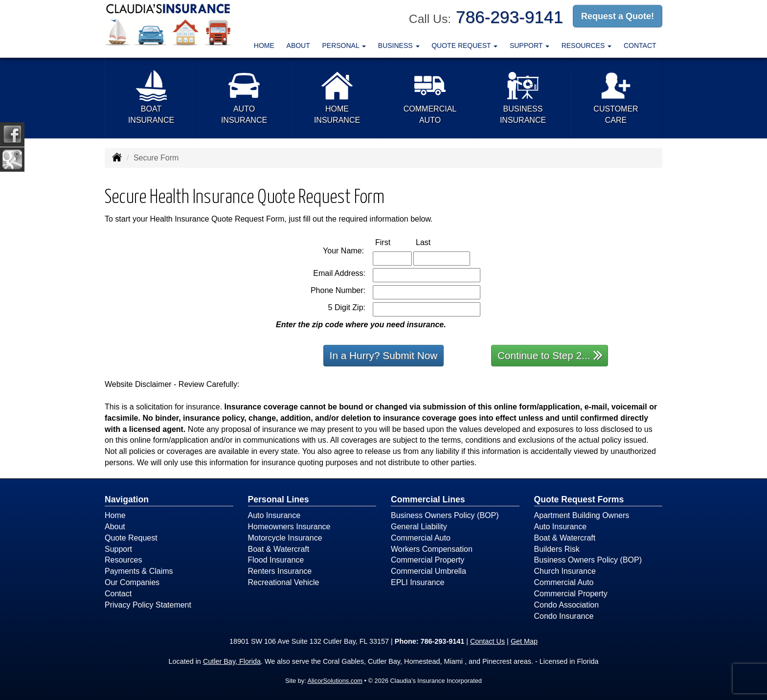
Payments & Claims (139, 571)
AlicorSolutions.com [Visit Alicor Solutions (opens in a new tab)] (335, 681)
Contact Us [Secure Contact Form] (487, 641)
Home (264, 45)
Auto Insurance (274, 515)
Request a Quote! (618, 16)
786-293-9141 (509, 17)
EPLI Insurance (417, 582)
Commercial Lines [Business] (428, 499)
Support (118, 549)
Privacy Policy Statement (148, 605)
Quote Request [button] (464, 45)
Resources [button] (587, 45)
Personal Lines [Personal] (279, 499)
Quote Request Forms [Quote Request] (579, 499)
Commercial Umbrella (429, 571)
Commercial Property (428, 560)
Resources (123, 560)
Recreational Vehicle (284, 582)
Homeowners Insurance (289, 527)
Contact (640, 45)
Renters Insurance (280, 571)
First (393, 242)
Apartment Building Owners (582, 515)
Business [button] (399, 45)
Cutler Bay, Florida (232, 661)
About (298, 45)
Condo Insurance (564, 616)
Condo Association (567, 605)
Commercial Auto (421, 538)
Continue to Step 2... (550, 355)
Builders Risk (557, 549)
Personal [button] (344, 45)
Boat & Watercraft (279, 549)
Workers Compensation (432, 549)
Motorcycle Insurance (285, 538)
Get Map (524, 641)
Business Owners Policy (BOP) (445, 515)
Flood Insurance (276, 560)
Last (433, 242)
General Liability (419, 527)
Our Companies (132, 582)
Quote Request (131, 538)
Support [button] (530, 45)
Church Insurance (565, 571)
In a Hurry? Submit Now (384, 355)
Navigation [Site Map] (127, 499)
